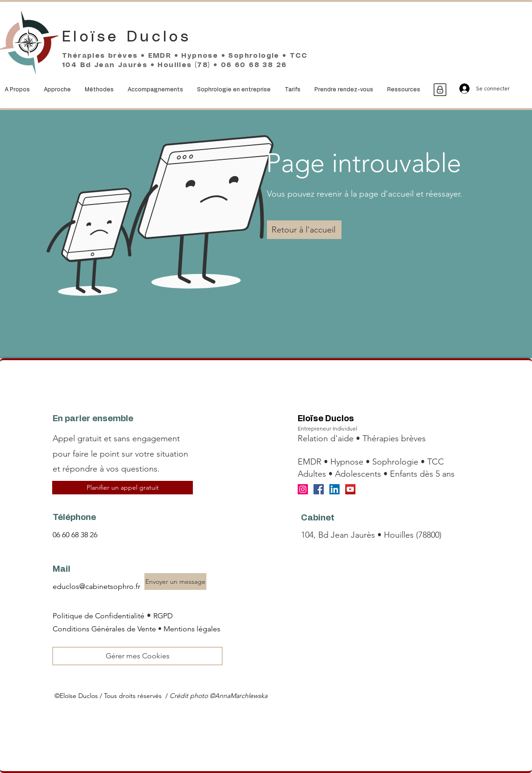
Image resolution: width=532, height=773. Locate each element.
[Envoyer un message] (175, 581)
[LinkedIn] (334, 489)
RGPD (163, 616)
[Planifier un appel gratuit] (123, 488)
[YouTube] (350, 489)
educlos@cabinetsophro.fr (96, 586)
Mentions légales (192, 629)
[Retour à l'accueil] (304, 230)
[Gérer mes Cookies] (137, 656)
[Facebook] (319, 489)
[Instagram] (303, 489)
